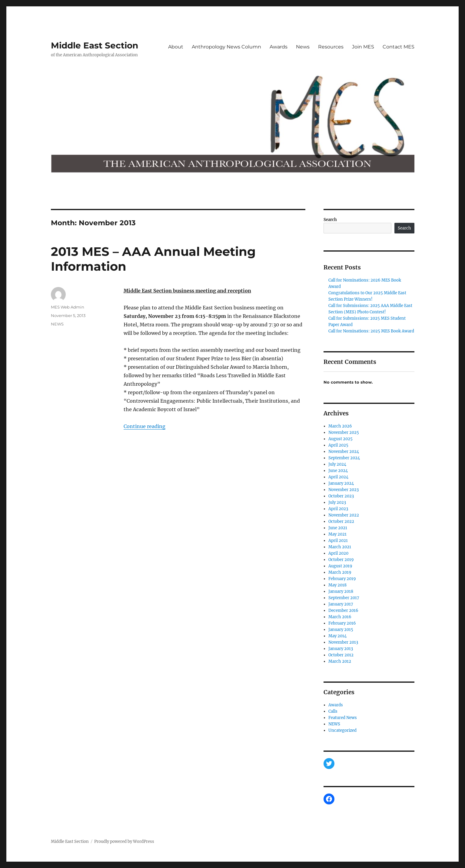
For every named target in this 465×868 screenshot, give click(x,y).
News (303, 47)
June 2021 (338, 528)
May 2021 (337, 534)
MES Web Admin (68, 307)
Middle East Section (95, 45)
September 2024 (344, 458)
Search (330, 220)
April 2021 (338, 541)
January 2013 (341, 649)
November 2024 (344, 452)
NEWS (57, 324)
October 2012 (341, 655)
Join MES (363, 47)
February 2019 (342, 579)
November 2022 (344, 515)
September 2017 (344, 598)
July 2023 (337, 502)
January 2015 (341, 630)
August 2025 (340, 439)
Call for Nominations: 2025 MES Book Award (371, 331)
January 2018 (341, 591)
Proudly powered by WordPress (124, 842)
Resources (331, 47)
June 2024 (338, 471)
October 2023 (341, 496)
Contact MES (399, 47)
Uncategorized (342, 730)
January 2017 (341, 604)
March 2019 (340, 572)
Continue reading (144, 426)
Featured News (343, 718)
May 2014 (337, 636)
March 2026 (340, 426)
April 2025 (338, 445)
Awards (279, 47)
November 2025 (344, 432)
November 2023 (344, 490)
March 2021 (340, 547)
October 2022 (341, 521)
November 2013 (343, 642)
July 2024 (337, 464)
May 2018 (337, 585)
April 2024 (338, 477)
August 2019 (340, 566)
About (176, 47)
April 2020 (338, 553)
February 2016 (342, 623)
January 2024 (341, 483)
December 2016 (343, 611)
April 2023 (338, 509)
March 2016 (340, 617)
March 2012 (340, 661)
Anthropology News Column (226, 47)
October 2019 (341, 560)
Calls (333, 711)
